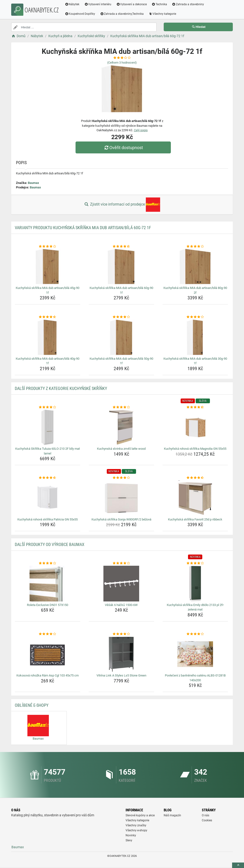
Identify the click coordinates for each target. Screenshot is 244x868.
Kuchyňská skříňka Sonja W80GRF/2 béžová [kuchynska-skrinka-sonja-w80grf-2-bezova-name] (121, 519)
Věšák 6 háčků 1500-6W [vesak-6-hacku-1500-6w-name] (121, 605)
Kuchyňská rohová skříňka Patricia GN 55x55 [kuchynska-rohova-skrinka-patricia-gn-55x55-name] (48, 519)
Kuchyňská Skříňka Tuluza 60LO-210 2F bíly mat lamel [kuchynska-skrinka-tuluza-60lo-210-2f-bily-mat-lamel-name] (48, 451)
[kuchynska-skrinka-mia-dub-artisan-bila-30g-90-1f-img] (195, 337)
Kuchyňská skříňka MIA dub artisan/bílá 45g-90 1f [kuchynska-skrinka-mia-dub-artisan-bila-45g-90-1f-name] (48, 290)
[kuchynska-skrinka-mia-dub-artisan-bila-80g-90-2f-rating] (195, 247)
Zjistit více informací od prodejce (122, 205)
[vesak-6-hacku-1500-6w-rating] (121, 563)
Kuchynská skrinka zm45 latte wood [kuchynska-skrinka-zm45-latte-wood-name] (121, 449)
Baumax (33, 183)
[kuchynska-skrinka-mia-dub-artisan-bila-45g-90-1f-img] (48, 267)
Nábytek (72, 4)
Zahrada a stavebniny (188, 4)
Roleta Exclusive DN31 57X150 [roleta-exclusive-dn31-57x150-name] (48, 605)
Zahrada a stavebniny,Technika (122, 14)
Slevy (129, 840)
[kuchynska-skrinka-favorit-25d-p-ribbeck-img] (195, 498)
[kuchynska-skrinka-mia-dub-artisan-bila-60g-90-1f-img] (121, 267)
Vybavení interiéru (98, 4)
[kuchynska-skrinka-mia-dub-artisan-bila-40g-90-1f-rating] (48, 317)
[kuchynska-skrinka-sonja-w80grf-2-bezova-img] (121, 498)
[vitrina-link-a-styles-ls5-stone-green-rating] (121, 634)
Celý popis (141, 130)
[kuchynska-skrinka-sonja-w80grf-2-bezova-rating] (121, 478)
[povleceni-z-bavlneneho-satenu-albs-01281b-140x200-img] (195, 654)
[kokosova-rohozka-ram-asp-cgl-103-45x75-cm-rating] (48, 634)
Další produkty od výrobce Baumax (50, 544)
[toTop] (238, 865)
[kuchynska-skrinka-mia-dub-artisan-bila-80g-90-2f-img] (195, 267)
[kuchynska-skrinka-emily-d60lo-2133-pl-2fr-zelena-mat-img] (195, 584)
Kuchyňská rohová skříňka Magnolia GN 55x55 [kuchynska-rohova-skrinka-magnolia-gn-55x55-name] (195, 449)
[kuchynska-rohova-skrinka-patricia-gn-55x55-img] (48, 498)
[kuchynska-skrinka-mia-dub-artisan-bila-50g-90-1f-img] (121, 337)
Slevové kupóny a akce (140, 815)
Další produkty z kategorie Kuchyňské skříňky (61, 388)
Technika (160, 4)
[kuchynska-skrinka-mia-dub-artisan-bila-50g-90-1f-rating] (121, 317)
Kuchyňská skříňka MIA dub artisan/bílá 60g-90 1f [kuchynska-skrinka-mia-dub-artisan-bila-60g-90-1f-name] (121, 290)
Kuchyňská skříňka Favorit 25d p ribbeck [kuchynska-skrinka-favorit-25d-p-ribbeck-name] (195, 519)
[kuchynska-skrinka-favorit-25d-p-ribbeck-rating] (195, 478)
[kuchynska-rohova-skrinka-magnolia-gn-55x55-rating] (195, 407)
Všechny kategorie (163, 14)
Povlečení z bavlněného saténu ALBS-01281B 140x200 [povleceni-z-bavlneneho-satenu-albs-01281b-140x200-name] (195, 678)
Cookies (207, 820)
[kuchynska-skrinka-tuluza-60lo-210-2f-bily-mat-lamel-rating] (48, 407)
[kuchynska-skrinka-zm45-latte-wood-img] (121, 427)
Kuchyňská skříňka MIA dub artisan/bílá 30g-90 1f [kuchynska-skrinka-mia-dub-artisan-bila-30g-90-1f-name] (195, 361)
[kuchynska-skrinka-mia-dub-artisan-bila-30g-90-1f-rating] (195, 317)
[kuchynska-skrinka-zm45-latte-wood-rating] (121, 407)
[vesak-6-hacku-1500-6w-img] (121, 584)
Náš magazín (172, 815)
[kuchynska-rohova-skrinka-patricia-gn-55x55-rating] (48, 478)
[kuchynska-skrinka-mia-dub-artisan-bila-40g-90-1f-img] (48, 337)
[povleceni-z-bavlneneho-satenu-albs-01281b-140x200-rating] (195, 634)
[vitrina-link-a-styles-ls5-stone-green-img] (121, 654)
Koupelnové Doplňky (80, 14)
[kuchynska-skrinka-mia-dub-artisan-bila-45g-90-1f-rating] (48, 247)
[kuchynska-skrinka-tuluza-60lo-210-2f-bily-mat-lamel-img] (48, 427)
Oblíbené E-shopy (32, 705)
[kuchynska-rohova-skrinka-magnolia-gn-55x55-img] (195, 427)
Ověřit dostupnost (123, 148)
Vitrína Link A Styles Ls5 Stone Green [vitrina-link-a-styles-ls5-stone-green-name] (121, 675)
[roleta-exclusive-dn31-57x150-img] (48, 584)
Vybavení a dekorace (132, 4)
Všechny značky (136, 825)
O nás (206, 815)
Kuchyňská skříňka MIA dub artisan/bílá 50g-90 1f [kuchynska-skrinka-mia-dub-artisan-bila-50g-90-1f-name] (121, 361)
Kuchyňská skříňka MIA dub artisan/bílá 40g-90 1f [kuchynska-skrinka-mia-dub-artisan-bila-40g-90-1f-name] (48, 361)
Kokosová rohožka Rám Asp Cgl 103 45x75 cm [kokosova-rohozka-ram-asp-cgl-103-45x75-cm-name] (48, 675)
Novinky (131, 835)
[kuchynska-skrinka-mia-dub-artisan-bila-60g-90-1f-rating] (121, 247)
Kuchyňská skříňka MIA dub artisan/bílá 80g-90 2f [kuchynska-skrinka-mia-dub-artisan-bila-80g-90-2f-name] (195, 290)
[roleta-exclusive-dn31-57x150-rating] (48, 563)
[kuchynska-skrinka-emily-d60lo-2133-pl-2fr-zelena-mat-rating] (195, 563)
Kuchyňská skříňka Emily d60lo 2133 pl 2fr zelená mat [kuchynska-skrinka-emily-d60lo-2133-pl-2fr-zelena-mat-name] (195, 607)
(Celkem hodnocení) (122, 63)
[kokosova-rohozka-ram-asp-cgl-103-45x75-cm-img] (48, 654)
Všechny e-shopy (136, 830)
